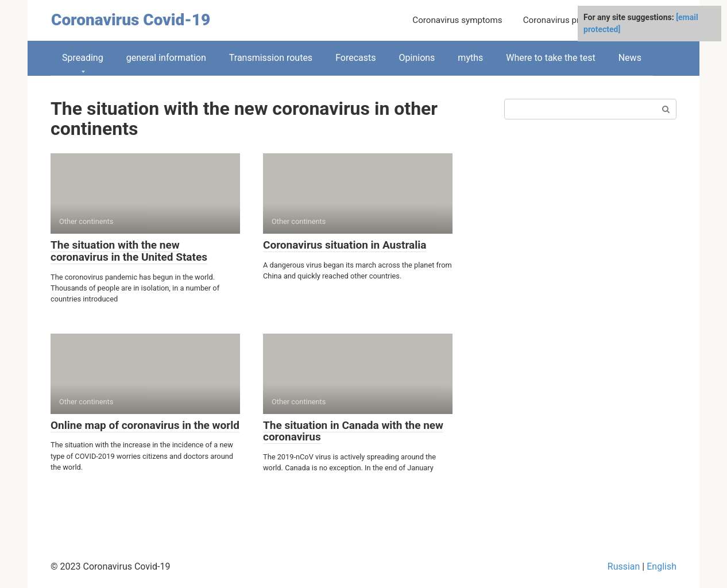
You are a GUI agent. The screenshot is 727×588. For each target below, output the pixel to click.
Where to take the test (550, 58)
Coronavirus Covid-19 (131, 20)
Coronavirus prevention (568, 20)
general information (166, 58)
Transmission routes (271, 58)
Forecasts (355, 58)
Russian (624, 566)
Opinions (417, 58)
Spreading (83, 58)
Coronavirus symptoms (457, 20)
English (662, 566)
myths (470, 58)
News (630, 58)
